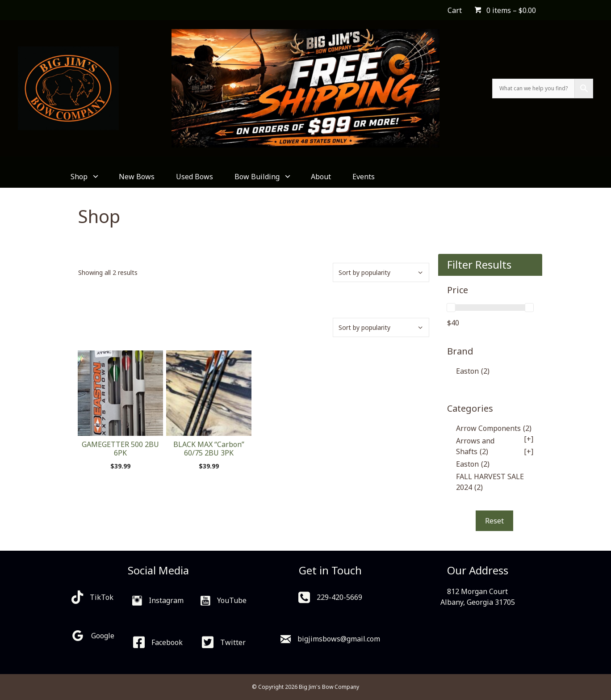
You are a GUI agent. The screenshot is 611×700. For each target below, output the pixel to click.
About (321, 177)
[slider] (451, 308)
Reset (494, 521)
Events (364, 177)
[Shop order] (381, 272)
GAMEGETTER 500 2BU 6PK (120, 449)
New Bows (137, 177)
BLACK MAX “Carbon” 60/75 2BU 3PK (209, 449)
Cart (455, 10)
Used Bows (195, 177)
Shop (84, 177)
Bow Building (262, 177)
